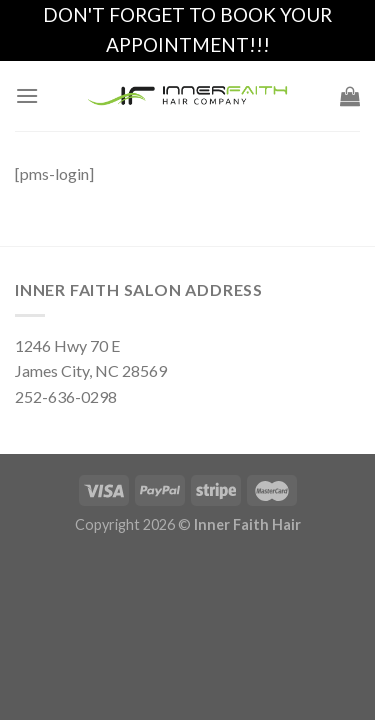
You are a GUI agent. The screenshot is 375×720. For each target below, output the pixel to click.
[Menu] (27, 95)
